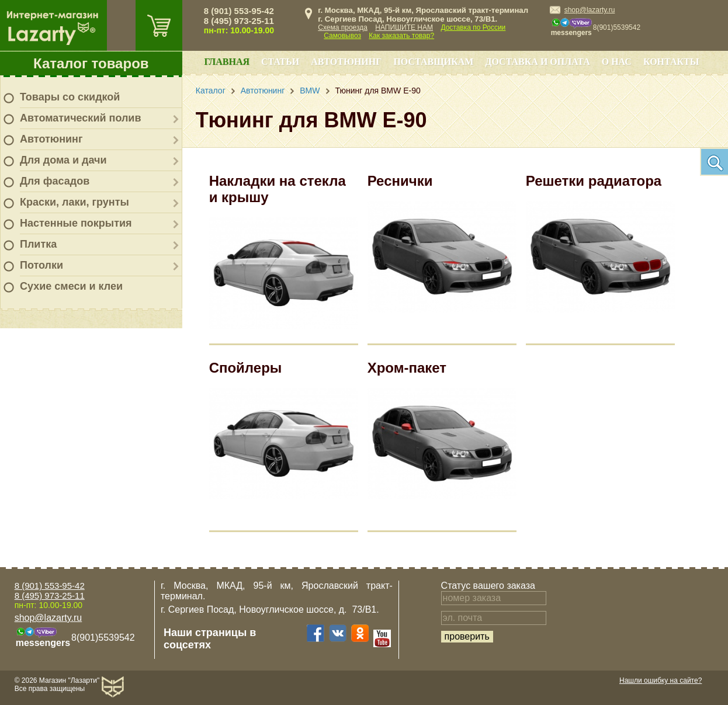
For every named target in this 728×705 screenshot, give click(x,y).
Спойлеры (246, 368)
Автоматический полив (81, 118)
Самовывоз (342, 36)
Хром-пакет (407, 368)
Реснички (400, 181)
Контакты (671, 62)
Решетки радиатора (594, 181)
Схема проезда (343, 27)
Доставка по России (473, 27)
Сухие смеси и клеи (71, 286)
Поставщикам (433, 62)
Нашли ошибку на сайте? (661, 680)
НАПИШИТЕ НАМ (404, 27)
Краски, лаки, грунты (74, 202)
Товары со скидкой (70, 97)
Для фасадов (55, 181)
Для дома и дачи (63, 160)
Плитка (38, 244)
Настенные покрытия (76, 223)
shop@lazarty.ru (590, 10)
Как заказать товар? (401, 36)
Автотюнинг (51, 139)
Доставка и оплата (537, 62)
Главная (227, 62)
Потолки (41, 265)
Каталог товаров (91, 63)
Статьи (280, 62)
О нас (617, 62)
